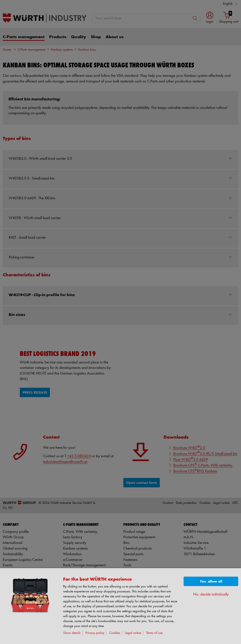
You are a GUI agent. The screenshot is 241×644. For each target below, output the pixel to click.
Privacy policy (95, 633)
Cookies (115, 633)
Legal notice (133, 633)
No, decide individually (211, 594)
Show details (72, 633)
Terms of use (154, 633)
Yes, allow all (211, 581)
